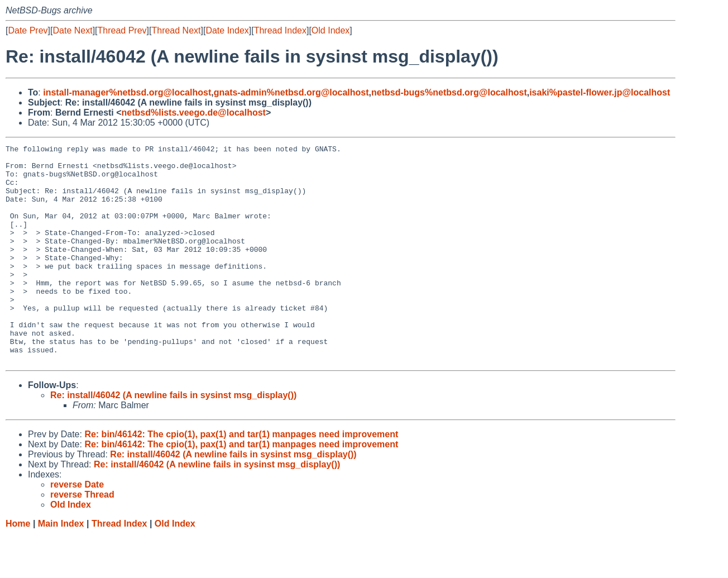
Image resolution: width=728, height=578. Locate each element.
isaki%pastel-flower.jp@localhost (600, 92)
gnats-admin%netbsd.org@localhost (291, 92)
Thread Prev (122, 30)
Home (18, 567)
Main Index (61, 567)
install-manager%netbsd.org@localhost (127, 92)
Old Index (331, 30)
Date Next (72, 30)
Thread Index (280, 30)
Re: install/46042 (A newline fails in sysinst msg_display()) (173, 439)
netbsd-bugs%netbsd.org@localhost (449, 92)
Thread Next (176, 30)
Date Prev (28, 30)
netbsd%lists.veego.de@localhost (194, 113)
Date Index (227, 30)
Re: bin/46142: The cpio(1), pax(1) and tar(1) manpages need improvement (241, 478)
